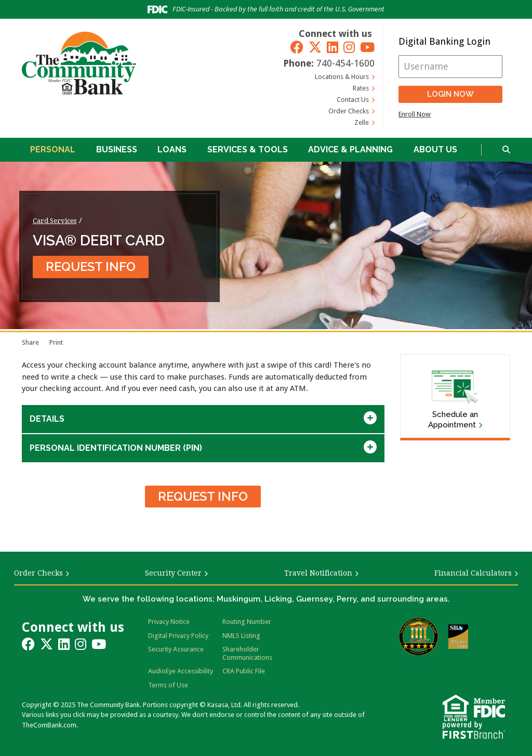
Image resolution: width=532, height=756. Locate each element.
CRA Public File (244, 671)
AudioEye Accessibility (181, 671)
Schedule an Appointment (453, 420)
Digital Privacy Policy (178, 636)
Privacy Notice (169, 622)
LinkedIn (332, 47)
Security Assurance (176, 649)
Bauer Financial (418, 636)
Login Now (450, 94)
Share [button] (30, 342)
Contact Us (353, 100)
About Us (435, 149)
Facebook (297, 47)
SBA (458, 637)
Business (117, 149)
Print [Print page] (56, 342)
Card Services (55, 220)
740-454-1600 (345, 63)
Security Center (173, 573)
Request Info (91, 266)
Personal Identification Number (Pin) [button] (116, 448)
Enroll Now (415, 114)
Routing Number (247, 622)
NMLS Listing (241, 636)
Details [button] (47, 419)
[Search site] (506, 150)
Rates (361, 88)
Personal (53, 149)
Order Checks (349, 111)
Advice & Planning (350, 149)
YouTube (367, 47)
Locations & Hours (342, 77)
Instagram (349, 47)
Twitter (315, 47)
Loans (172, 149)
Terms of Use (168, 685)
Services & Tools (248, 149)
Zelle (362, 122)
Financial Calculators (473, 573)
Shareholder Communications (247, 653)
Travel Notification (318, 573)
